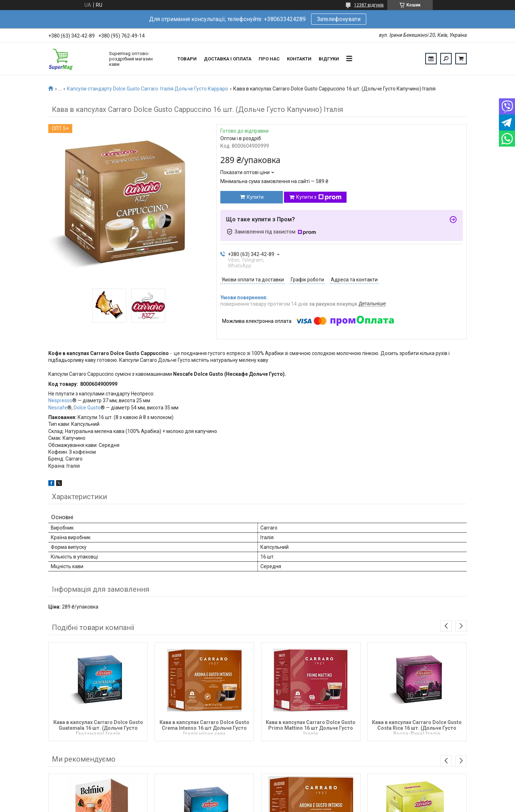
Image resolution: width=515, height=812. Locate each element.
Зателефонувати (339, 19)
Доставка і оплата (228, 59)
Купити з (319, 197)
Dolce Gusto (87, 408)
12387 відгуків (369, 5)
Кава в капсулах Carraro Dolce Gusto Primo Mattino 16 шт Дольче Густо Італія (311, 727)
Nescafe (58, 408)
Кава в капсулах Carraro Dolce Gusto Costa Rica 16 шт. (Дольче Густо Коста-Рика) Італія (417, 727)
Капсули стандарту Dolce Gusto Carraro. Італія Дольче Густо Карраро (148, 89)
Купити (255, 197)
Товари (187, 59)
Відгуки (329, 59)
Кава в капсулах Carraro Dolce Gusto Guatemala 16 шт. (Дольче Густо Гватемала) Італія (98, 727)
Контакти (299, 59)
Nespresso (60, 400)
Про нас (269, 59)
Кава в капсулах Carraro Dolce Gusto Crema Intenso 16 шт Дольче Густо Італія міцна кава (204, 727)
